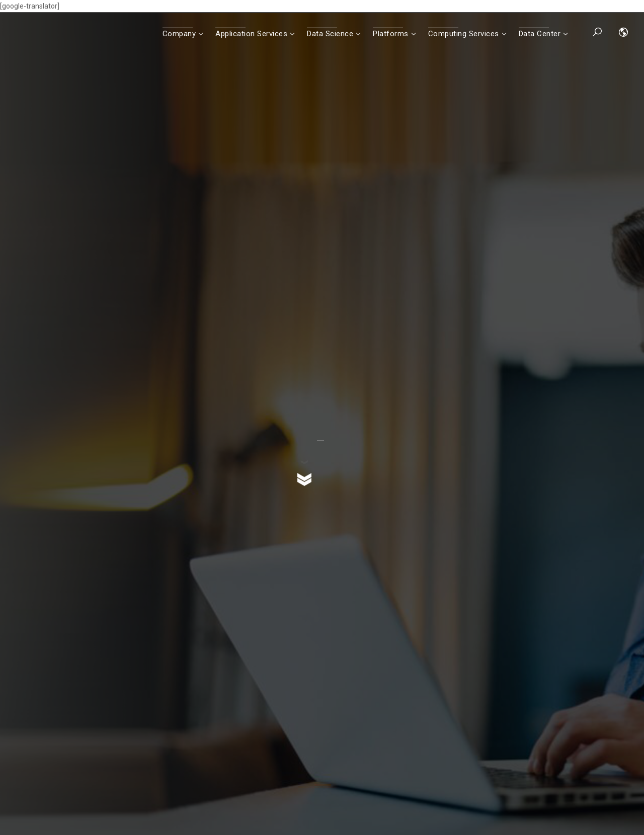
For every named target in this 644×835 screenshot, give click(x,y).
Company (179, 34)
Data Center (540, 34)
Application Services (251, 34)
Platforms (391, 34)
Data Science (330, 34)
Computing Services (464, 34)
